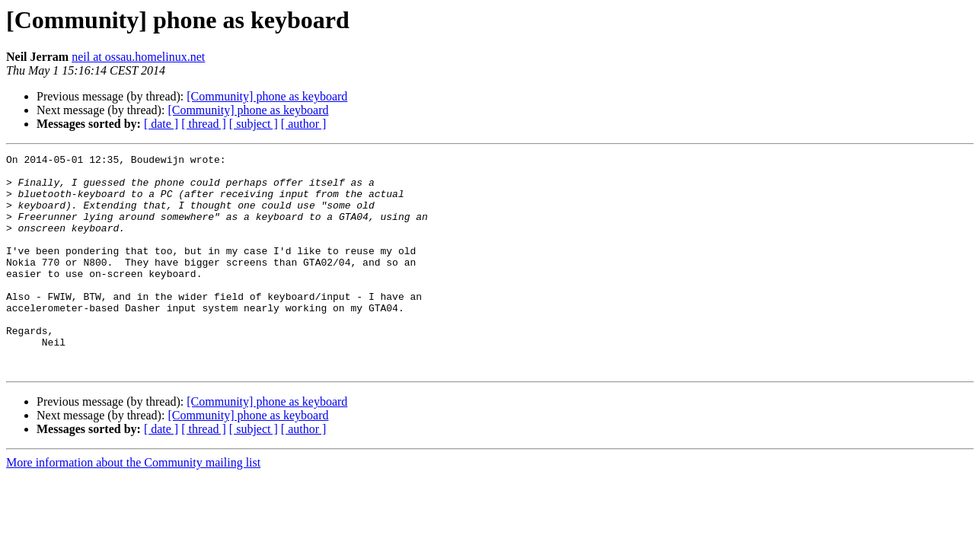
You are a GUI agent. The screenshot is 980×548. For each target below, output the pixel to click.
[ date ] (161, 124)
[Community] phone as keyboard (267, 96)
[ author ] (304, 124)
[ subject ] (254, 124)
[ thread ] (204, 124)
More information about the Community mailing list (133, 506)
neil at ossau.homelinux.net (138, 57)
